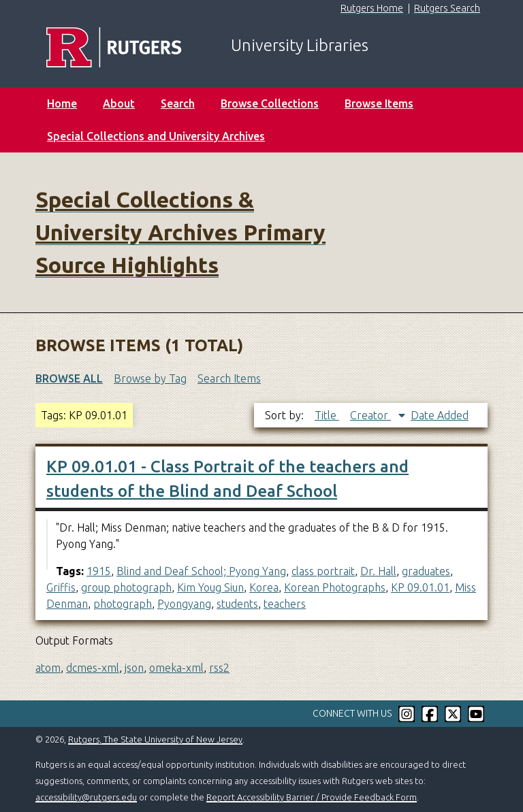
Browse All (69, 378)
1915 (99, 571)
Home (62, 103)
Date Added (440, 415)
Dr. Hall (378, 571)
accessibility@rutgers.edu (86, 797)
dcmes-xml (93, 668)
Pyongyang (184, 604)
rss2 (219, 668)
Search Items (229, 378)
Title (327, 415)
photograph (123, 604)
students (237, 604)
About (119, 103)
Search (178, 103)
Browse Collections (270, 103)
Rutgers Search (447, 8)
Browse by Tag (150, 378)
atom (48, 668)
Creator (370, 415)
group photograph (126, 587)
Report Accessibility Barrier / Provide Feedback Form (312, 797)
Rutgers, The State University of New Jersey (155, 739)
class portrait (323, 571)
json (134, 668)
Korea (264, 587)
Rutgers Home (372, 8)
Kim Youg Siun (210, 587)
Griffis (61, 587)
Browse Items (379, 103)
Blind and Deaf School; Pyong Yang (201, 571)
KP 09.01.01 (420, 587)
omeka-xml (176, 668)
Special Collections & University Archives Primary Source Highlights (180, 232)
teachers (285, 604)
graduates (426, 571)
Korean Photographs (335, 587)
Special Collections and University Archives (156, 136)
